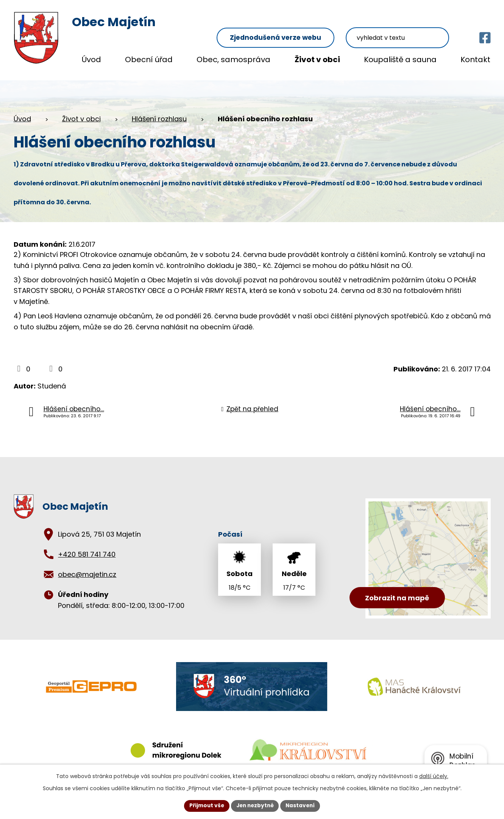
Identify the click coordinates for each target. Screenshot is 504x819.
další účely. (434, 776)
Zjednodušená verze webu (294, 23)
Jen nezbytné (255, 805)
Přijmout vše (205, 805)
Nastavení (302, 805)
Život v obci (317, 60)
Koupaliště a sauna (400, 60)
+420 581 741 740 (87, 547)
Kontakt (475, 60)
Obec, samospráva (233, 60)
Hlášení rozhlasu (159, 112)
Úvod (91, 60)
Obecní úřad (149, 60)
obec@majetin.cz (87, 567)
